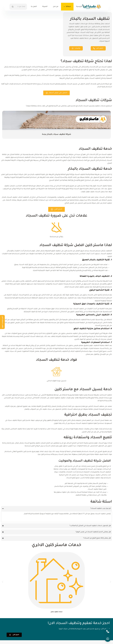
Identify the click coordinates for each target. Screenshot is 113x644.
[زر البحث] (13, 7)
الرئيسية (79, 7)
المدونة (45, 7)
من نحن (56, 7)
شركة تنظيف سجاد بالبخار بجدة (56, 135)
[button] (2, 586)
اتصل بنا (34, 7)
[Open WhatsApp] (108, 639)
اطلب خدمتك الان (2, 322)
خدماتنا (67, 7)
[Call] (108, 631)
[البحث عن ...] (21, 7)
